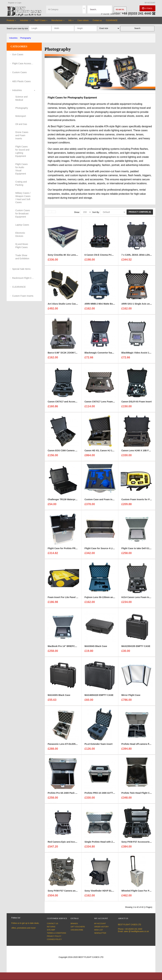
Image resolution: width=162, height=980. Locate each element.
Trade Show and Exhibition (22, 257)
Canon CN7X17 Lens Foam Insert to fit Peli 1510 (110, 403)
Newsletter (100, 933)
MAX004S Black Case (96, 648)
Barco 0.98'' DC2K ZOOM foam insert (67, 354)
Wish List (99, 930)
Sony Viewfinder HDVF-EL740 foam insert (106, 892)
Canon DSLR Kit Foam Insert (136, 403)
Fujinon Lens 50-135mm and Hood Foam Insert (109, 599)
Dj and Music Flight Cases (22, 246)
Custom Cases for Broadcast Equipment (23, 214)
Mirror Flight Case (131, 696)
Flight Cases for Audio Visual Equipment (22, 169)
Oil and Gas (21, 124)
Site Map (51, 930)
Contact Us (53, 923)
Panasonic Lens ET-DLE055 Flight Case (69, 745)
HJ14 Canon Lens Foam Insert (137, 599)
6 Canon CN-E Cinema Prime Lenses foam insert (110, 256)
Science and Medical (21, 98)
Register (11, 3)
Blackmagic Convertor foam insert (103, 354)
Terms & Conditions (57, 933)
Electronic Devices (20, 234)
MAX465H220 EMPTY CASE (99, 696)
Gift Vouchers (78, 927)
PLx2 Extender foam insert (98, 745)
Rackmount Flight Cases (23, 278)
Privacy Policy (54, 936)
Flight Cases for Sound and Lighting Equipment (22, 151)
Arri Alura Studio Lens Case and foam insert (71, 305)
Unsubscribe (77, 930)
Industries (13, 38)
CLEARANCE (19, 287)
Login (19, 3)
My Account (100, 923)
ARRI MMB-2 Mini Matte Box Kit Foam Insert (108, 305)
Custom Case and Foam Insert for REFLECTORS (110, 501)
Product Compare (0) (140, 212)
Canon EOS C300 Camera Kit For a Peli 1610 (71, 452)
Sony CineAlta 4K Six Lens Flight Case (68, 256)
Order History (101, 927)
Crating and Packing (21, 183)
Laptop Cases (22, 225)
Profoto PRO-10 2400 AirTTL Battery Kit (105, 794)
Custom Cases (19, 72)
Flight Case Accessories (23, 63)
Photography (25, 38)
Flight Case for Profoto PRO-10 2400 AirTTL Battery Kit (77, 550)
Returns (51, 927)
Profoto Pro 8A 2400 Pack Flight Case (67, 794)
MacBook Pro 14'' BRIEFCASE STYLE (67, 648)
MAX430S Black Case (59, 696)
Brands (74, 923)
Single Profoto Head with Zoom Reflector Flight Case (112, 843)
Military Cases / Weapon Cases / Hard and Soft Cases (23, 198)
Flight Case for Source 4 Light (100, 550)
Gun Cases (18, 54)
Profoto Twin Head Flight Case (137, 794)
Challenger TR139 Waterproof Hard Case (69, 501)
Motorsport (21, 116)
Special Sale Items (21, 269)
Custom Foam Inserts (23, 296)
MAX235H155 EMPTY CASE (136, 648)
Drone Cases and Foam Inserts (22, 135)
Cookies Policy (54, 939)
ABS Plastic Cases (21, 81)
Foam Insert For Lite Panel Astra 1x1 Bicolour (72, 599)
